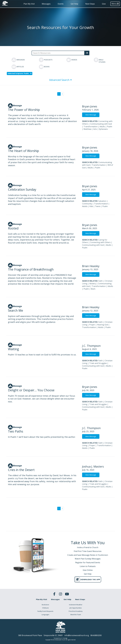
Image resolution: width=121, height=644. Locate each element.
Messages (46, 4)
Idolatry (93, 284)
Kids (91, 206)
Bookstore (45, 605)
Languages (45, 615)
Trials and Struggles (98, 363)
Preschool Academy (76, 611)
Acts (95, 129)
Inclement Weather (76, 605)
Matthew (87, 129)
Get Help (74, 4)
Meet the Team (76, 615)
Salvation (102, 201)
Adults (102, 127)
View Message (91, 115)
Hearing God (102, 325)
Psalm (110, 127)
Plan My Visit (29, 4)
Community (87, 204)
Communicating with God (101, 124)
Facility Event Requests (45, 611)
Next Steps (90, 4)
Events (61, 4)
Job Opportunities (76, 608)
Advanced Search (60, 80)
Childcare (45, 608)
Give (104, 4)
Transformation (91, 127)
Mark (93, 289)
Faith (101, 281)
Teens (98, 206)
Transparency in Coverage (60, 638)
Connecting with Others (100, 242)
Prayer (92, 325)
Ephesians (103, 129)
